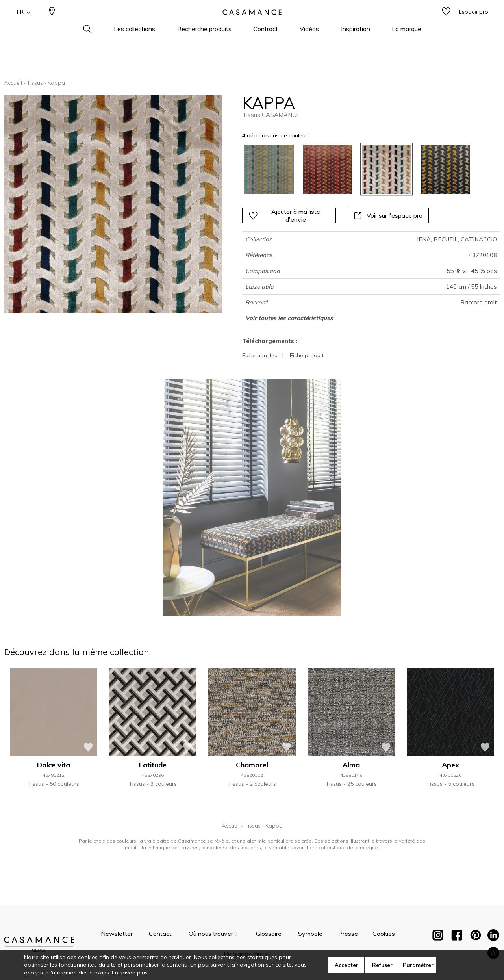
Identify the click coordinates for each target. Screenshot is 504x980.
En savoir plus (130, 973)
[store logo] (252, 25)
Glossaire (269, 934)
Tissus (35, 83)
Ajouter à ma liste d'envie (284, 215)
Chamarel (252, 765)
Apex (450, 765)
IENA (424, 239)
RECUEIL (446, 239)
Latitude (153, 765)
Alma (351, 765)
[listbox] (352, 169)
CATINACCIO (479, 239)
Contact (160, 934)
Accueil (13, 83)
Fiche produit (307, 355)
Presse (348, 934)
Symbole (310, 934)
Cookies (384, 934)
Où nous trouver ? (213, 934)
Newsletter (117, 934)
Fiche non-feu (260, 355)
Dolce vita (54, 765)
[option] (269, 169)
